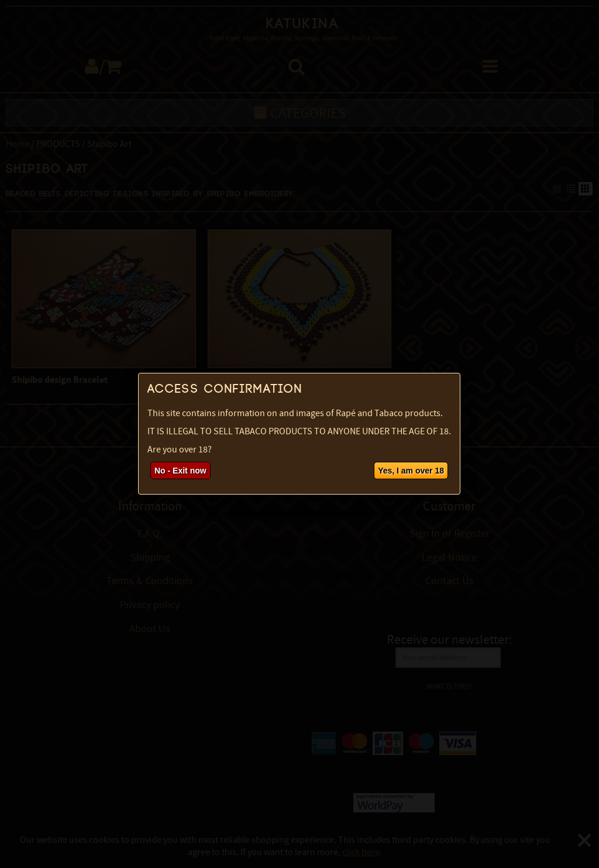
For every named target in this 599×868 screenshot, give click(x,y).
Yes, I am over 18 (411, 471)
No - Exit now (180, 471)
